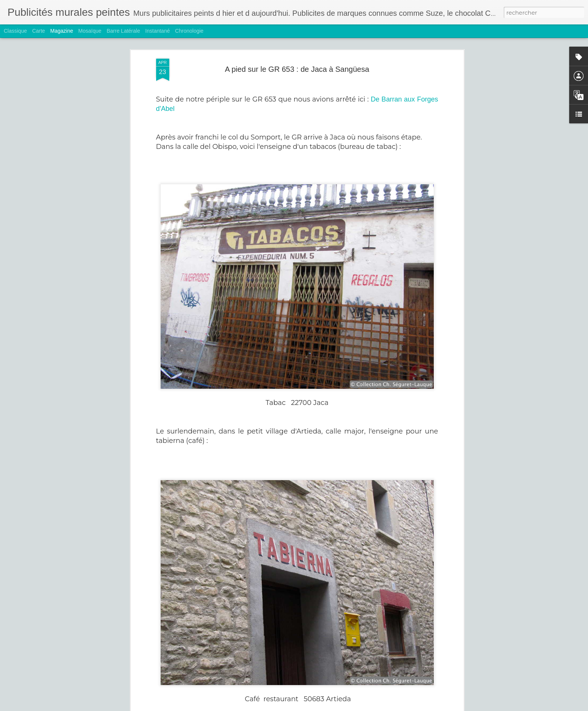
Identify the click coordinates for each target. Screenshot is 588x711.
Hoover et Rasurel (242, 703)
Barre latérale (123, 31)
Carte (38, 31)
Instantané (157, 31)
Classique (15, 31)
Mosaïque (90, 31)
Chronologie (189, 31)
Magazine (62, 31)
